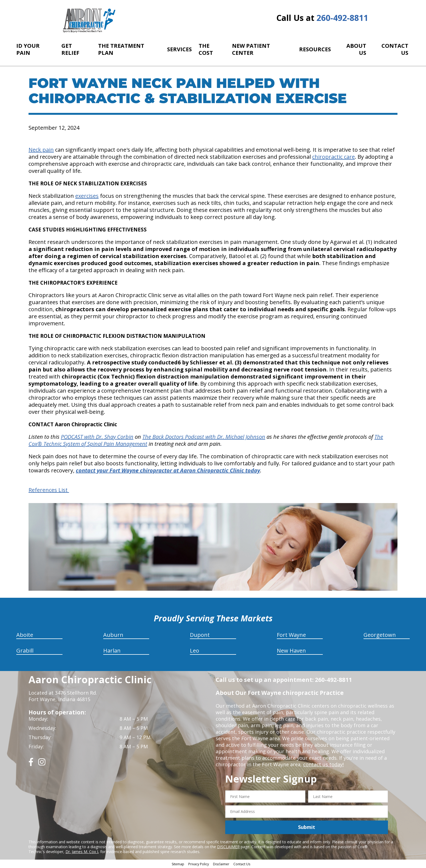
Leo (195, 651)
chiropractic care (333, 157)
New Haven (291, 651)
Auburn (113, 635)
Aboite (25, 635)
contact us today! (323, 764)
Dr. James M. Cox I (82, 852)
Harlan (112, 651)
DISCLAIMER (228, 847)
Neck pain (41, 150)
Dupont (200, 635)
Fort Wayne (291, 635)
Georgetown (380, 635)
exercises (87, 196)
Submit (307, 827)
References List (49, 490)
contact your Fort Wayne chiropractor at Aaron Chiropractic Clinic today (168, 470)
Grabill (25, 651)
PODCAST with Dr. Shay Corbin (97, 437)
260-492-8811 (342, 18)
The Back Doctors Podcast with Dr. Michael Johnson (204, 437)
